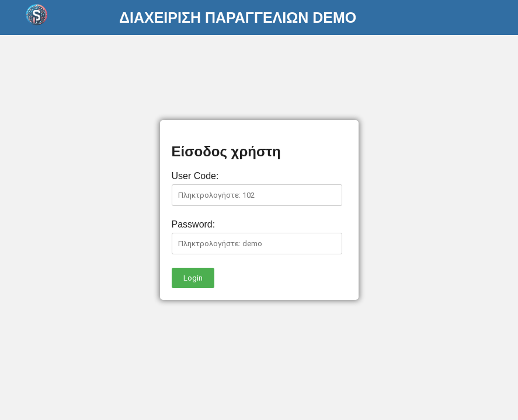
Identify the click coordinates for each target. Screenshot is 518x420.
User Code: (195, 176)
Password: (194, 224)
